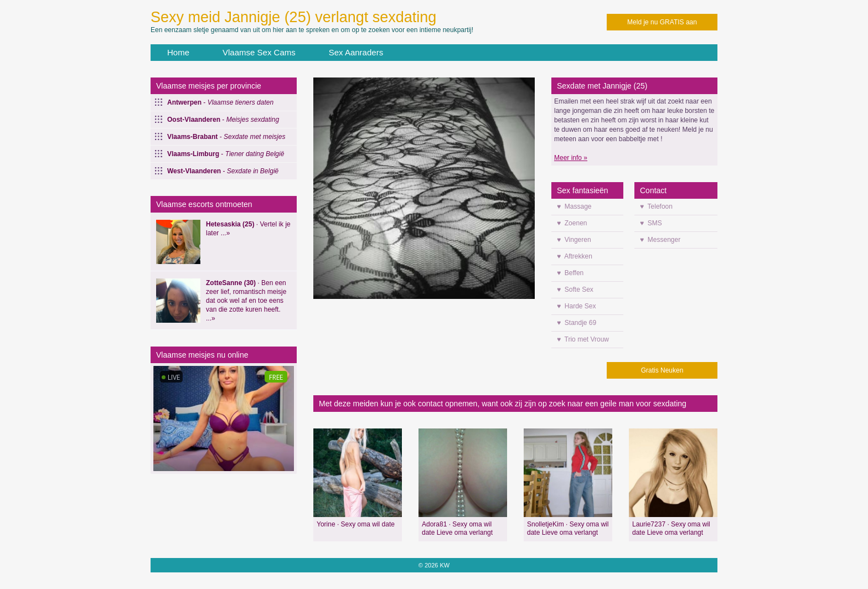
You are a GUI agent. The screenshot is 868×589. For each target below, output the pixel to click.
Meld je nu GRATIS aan (662, 22)
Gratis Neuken (662, 370)
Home (178, 52)
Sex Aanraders (356, 52)
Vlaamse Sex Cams (259, 52)
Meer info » (571, 158)
